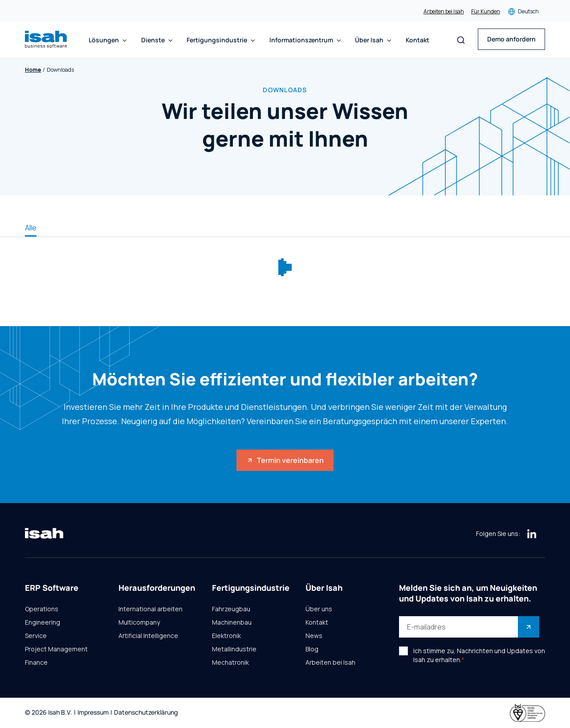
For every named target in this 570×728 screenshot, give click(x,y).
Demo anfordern (511, 39)
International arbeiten (151, 609)
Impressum (93, 713)
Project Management (56, 649)
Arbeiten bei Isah (444, 12)
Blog (312, 649)
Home (33, 70)
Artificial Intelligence (148, 636)
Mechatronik (230, 663)
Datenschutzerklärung (146, 713)
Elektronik (226, 636)
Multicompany (139, 622)
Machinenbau (232, 622)
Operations (42, 609)
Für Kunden (486, 12)
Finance (36, 663)
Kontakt (417, 40)
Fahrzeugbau (231, 609)
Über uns (319, 609)
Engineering (43, 622)
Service (36, 636)
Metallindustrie (234, 649)
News (314, 636)
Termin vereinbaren (285, 460)
